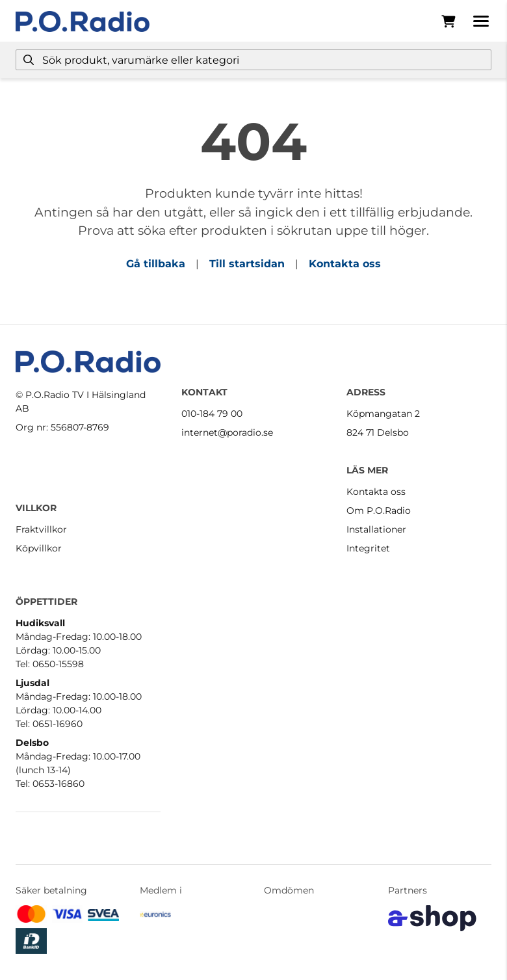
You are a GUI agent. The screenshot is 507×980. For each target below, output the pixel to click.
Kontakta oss (345, 264)
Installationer (376, 529)
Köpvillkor (39, 548)
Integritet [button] (368, 548)
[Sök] (253, 60)
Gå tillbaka (156, 264)
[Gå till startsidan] (83, 21)
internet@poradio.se (227, 432)
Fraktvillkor (41, 529)
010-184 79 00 (212, 414)
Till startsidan (247, 264)
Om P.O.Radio (379, 510)
